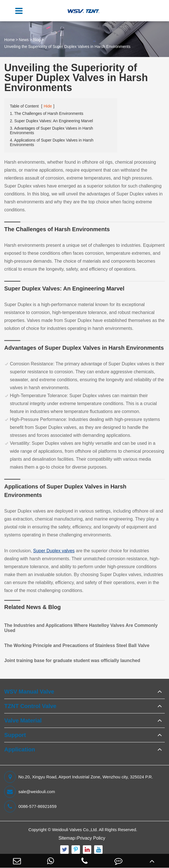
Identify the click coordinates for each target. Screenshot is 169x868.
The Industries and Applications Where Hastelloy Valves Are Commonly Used (81, 628)
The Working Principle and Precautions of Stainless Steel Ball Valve (77, 645)
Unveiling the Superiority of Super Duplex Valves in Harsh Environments (67, 47)
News (24, 40)
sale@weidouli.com (30, 792)
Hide (48, 106)
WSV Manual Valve (29, 692)
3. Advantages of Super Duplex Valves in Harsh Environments (51, 130)
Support (15, 735)
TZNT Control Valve (30, 706)
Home (9, 40)
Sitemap (67, 838)
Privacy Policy (91, 838)
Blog (37, 40)
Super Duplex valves (54, 551)
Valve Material (23, 720)
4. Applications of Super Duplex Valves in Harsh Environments (52, 142)
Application (20, 749)
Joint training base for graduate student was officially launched (72, 661)
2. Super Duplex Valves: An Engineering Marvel (51, 121)
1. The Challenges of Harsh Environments (47, 113)
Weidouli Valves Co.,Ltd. (75, 830)
